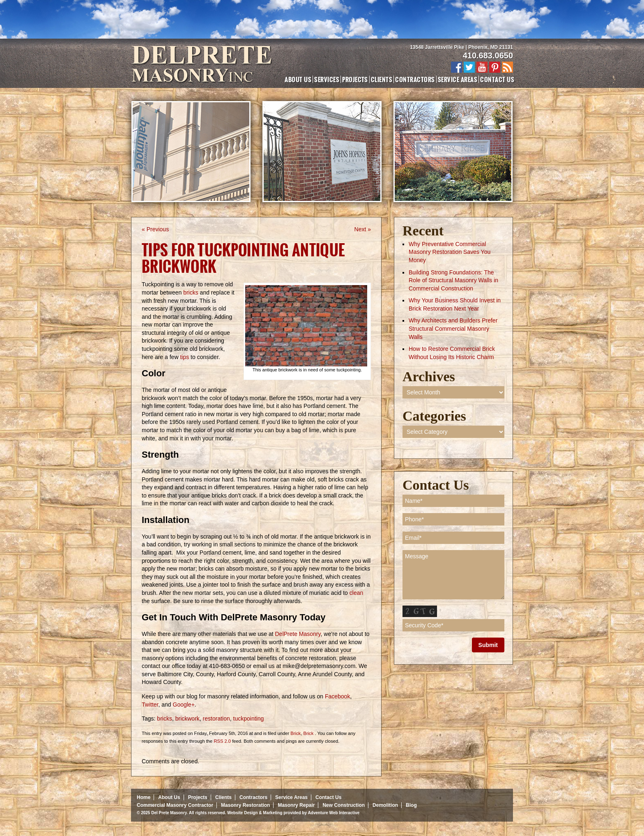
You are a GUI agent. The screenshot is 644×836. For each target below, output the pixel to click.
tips (184, 357)
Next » (363, 229)
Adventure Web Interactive (333, 813)
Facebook (337, 696)
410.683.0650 (488, 55)
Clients (382, 79)
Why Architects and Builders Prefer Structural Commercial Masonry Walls (453, 328)
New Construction (344, 805)
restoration (216, 719)
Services (327, 79)
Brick (296, 733)
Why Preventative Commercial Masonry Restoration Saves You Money (450, 252)
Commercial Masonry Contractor (175, 805)
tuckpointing (249, 719)
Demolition (385, 805)
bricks (191, 292)
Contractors (415, 79)
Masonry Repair (296, 805)
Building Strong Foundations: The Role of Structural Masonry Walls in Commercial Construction (453, 280)
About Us (298, 79)
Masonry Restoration (245, 805)
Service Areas (458, 79)
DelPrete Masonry (297, 634)
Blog (411, 805)
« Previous (155, 229)
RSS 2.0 (222, 741)
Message (453, 575)
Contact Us (497, 79)
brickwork (187, 719)
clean (356, 593)
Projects (355, 79)
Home (144, 797)
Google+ (183, 705)
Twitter (150, 705)
